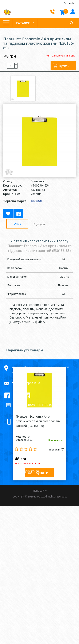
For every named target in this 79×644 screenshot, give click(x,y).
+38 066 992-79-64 (26, 420)
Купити (64, 66)
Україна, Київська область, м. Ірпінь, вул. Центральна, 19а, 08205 (41, 369)
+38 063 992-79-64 (26, 425)
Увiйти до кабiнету (72, 11)
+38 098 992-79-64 (26, 429)
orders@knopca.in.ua (26, 383)
